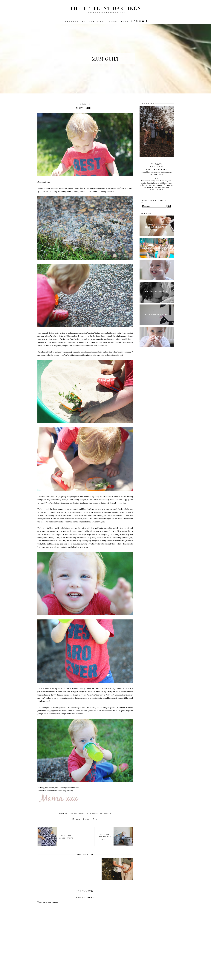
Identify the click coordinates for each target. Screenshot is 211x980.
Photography (92, 813)
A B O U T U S (72, 21)
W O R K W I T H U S (119, 21)
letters (69, 813)
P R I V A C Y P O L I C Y (94, 21)
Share (76, 819)
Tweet (87, 819)
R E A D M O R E (157, 189)
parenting (79, 813)
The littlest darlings (105, 8)
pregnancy (106, 813)
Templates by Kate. (201, 977)
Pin (95, 819)
